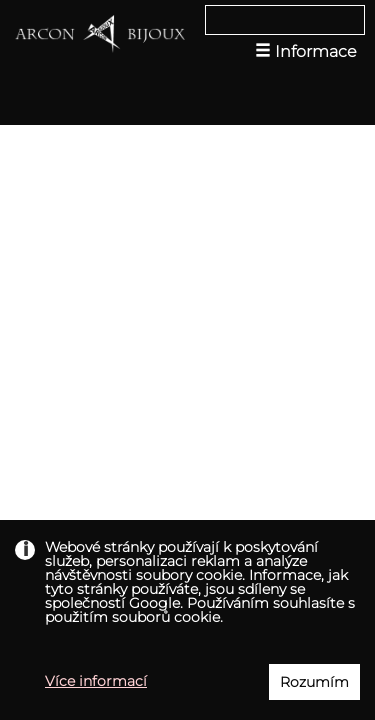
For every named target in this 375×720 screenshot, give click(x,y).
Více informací (96, 681)
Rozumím (314, 682)
